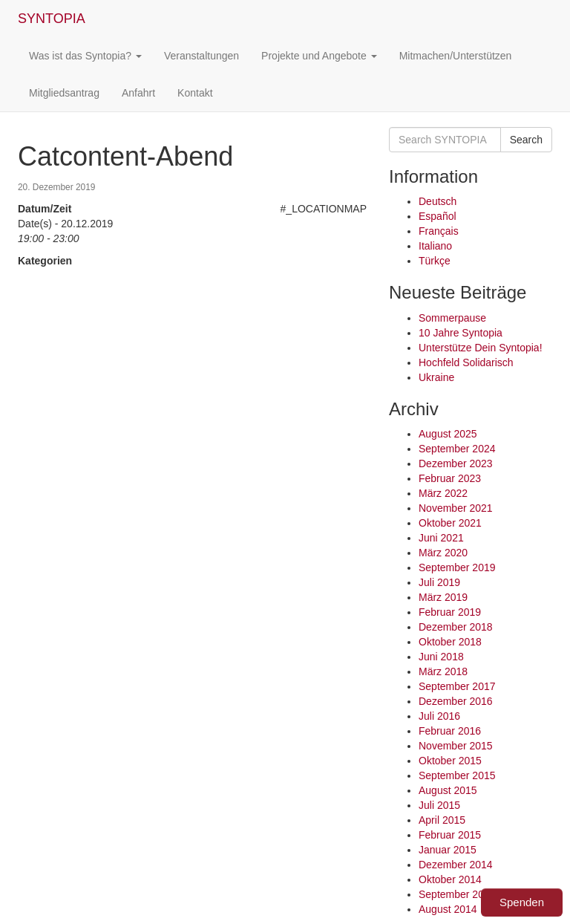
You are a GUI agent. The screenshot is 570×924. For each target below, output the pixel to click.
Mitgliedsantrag (64, 93)
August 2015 (448, 790)
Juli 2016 (439, 716)
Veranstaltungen (202, 56)
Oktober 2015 (450, 761)
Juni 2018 (441, 657)
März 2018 (443, 671)
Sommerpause (452, 318)
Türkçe (435, 261)
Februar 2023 (450, 478)
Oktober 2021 (450, 523)
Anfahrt (138, 93)
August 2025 (448, 434)
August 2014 (448, 909)
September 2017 (457, 686)
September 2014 (457, 894)
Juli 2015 (439, 805)
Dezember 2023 (456, 463)
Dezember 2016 (456, 701)
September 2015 (457, 775)
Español (438, 216)
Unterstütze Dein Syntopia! (481, 348)
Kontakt (195, 93)
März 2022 (443, 493)
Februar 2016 (450, 731)
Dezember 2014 (456, 865)
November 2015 (456, 746)
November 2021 (456, 508)
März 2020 (443, 553)
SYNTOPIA (52, 19)
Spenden (522, 902)
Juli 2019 (439, 582)
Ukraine (436, 377)
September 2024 (457, 449)
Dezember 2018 (456, 627)
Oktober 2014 (450, 879)
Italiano (435, 246)
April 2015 (442, 820)
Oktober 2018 (450, 642)
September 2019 (457, 567)
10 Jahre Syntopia (461, 333)
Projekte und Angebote (319, 56)
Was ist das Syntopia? (85, 56)
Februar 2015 (450, 835)
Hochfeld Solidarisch (466, 362)
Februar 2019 (450, 612)
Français (439, 231)
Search (526, 140)
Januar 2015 (448, 850)
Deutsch (438, 201)
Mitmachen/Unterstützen (456, 56)
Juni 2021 (441, 538)
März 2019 (443, 597)
